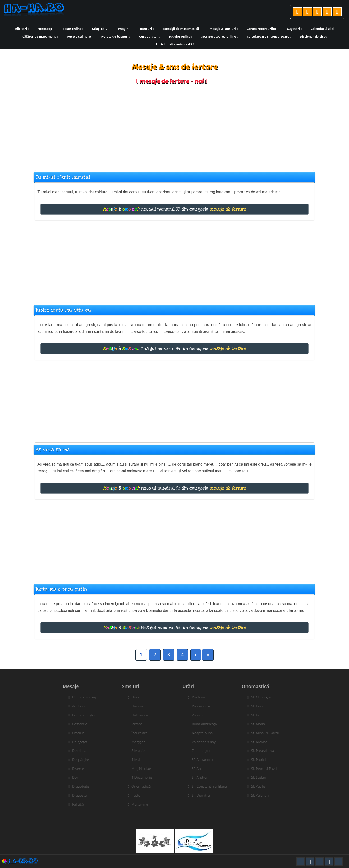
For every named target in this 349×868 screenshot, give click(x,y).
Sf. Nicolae (262, 742)
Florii (133, 697)
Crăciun (76, 733)
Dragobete (78, 786)
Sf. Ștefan (261, 777)
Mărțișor (136, 742)
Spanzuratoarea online (220, 36)
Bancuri (147, 29)
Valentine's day (206, 742)
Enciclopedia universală (175, 44)
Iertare (135, 724)
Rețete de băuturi (116, 36)
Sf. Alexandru (204, 760)
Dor (73, 777)
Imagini (125, 29)
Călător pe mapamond (40, 36)
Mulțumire (138, 804)
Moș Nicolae (139, 769)
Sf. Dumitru (203, 795)
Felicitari (21, 29)
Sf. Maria (260, 724)
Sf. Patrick (261, 760)
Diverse (76, 769)
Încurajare (137, 733)
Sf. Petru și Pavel (266, 769)
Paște (134, 795)
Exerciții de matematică (182, 29)
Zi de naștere (204, 751)
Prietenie (201, 697)
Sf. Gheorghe (264, 697)
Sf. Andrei (202, 777)
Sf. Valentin (262, 795)
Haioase (136, 706)
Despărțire (78, 760)
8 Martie (136, 751)
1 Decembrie (139, 777)
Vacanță (200, 715)
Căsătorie (77, 724)
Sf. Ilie (258, 715)
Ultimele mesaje (83, 697)
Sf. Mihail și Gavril (267, 733)
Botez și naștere (83, 715)
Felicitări (76, 804)
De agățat (78, 742)
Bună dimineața (207, 724)
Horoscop (46, 29)
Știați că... (101, 29)
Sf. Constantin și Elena (211, 786)
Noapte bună (204, 733)
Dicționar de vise (314, 36)
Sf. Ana (199, 769)
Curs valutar (150, 36)
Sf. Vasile (260, 786)
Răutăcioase (204, 706)
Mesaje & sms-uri (224, 29)
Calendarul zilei (323, 29)
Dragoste (77, 795)
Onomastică (139, 786)
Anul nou (77, 706)
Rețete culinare (80, 36)
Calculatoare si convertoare (269, 36)
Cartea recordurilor (262, 29)
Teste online (73, 29)
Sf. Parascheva (265, 751)
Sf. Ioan (259, 706)
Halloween (138, 715)
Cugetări (294, 29)
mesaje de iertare (228, 209)
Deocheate (79, 751)
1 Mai (134, 760)
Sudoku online (181, 36)
